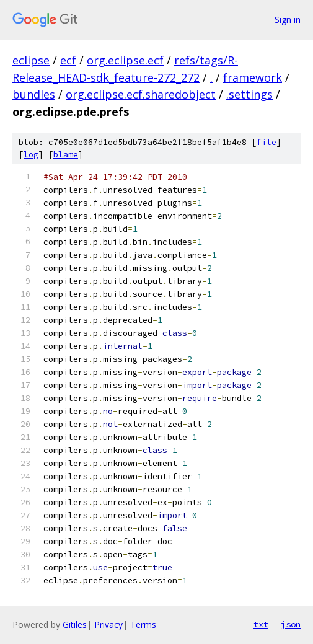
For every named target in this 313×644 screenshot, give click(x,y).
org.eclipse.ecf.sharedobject (141, 94)
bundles (34, 94)
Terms (143, 624)
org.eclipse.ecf (125, 60)
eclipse (31, 60)
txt (261, 624)
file (267, 142)
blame (66, 155)
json (291, 624)
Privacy (108, 624)
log (31, 155)
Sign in (288, 20)
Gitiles (75, 624)
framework (253, 77)
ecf (68, 60)
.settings (249, 94)
